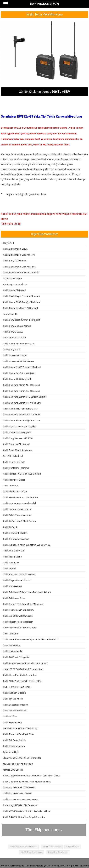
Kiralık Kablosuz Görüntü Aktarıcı (19, 574)
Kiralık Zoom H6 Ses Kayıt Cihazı (19, 734)
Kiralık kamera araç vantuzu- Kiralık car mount (25, 663)
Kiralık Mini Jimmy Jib (13, 551)
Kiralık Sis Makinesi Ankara (16, 539)
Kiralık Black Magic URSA (15, 249)
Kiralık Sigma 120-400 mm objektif (20, 426)
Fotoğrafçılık (72, 866)
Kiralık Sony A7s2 (11, 349)
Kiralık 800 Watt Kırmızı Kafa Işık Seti (21, 498)
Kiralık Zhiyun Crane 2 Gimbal (17, 580)
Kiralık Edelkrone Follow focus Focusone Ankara (27, 592)
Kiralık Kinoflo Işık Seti (14, 462)
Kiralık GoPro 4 (10, 527)
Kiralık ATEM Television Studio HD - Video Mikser (27, 811)
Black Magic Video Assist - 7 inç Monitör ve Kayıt (27, 782)
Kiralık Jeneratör (11, 634)
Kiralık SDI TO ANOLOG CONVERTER (20, 799)
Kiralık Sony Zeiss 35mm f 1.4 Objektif (21, 320)
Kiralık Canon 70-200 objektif (17, 379)
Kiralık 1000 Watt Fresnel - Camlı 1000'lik (22, 681)
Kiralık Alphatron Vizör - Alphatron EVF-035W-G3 (26, 545)
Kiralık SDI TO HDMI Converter (17, 793)
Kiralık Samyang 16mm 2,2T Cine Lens (21, 385)
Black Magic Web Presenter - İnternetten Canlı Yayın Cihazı (31, 776)
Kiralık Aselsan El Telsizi (14, 693)
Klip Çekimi (45, 866)
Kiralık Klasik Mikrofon (14, 746)
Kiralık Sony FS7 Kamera (15, 261)
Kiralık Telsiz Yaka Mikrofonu (17, 515)
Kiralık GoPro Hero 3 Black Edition (19, 521)
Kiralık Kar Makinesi (12, 586)
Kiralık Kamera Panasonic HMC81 (19, 344)
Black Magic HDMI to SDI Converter (20, 805)
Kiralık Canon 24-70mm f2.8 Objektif (20, 308)
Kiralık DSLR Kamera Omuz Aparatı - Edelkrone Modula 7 (30, 640)
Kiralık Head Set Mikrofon (58, 852)
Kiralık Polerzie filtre (12, 722)
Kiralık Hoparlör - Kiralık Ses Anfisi (19, 675)
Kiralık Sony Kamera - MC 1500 (18, 438)
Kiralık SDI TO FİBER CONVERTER (19, 788)
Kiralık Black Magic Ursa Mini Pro (19, 255)
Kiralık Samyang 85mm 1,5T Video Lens (22, 403)
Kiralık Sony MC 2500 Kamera (17, 326)
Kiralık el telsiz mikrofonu (15, 491)
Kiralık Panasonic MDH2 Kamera (18, 361)
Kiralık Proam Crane (12, 557)
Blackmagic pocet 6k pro (15, 284)
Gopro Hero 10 (10, 314)
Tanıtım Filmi (32, 866)
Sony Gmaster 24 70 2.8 (14, 338)
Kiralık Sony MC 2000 (13, 332)
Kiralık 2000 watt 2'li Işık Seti (16, 657)
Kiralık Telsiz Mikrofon (52, 847)
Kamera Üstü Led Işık (13, 770)
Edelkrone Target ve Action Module (20, 628)
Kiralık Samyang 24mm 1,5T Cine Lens (21, 391)
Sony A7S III (8, 243)
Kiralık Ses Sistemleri (13, 651)
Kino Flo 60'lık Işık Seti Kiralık (17, 687)
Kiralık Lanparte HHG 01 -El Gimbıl (19, 503)
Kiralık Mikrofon (73, 847)
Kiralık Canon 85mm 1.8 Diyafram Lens (21, 421)
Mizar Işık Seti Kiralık (13, 699)
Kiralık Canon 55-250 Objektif (17, 432)
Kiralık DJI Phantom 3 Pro (15, 711)
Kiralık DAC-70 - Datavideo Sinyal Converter (24, 817)
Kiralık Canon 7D (11, 563)
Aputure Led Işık (11, 752)
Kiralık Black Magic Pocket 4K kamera (21, 296)
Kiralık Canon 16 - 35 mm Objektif (19, 373)
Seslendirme (58, 866)
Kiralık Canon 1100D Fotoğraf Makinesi (22, 367)
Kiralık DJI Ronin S (12, 646)
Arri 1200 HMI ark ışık (13, 456)
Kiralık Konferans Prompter (16, 468)
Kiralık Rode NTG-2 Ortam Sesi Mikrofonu (23, 604)
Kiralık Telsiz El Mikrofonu (32, 852)
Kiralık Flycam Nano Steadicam (18, 622)
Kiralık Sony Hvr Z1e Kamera (16, 444)
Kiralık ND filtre (10, 716)
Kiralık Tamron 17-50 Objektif (17, 509)
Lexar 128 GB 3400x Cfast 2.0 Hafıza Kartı (23, 669)
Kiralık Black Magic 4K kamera (17, 450)
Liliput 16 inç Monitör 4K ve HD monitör (22, 758)
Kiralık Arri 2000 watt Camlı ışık (18, 616)
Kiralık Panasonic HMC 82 (15, 355)
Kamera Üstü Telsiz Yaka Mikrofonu (24, 847)
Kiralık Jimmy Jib (11, 486)
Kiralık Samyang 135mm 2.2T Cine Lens (22, 415)
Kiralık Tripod (9, 569)
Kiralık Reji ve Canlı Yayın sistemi (18, 610)
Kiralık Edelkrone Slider (14, 598)
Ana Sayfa (6, 866)
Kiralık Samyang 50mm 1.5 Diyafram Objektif (24, 397)
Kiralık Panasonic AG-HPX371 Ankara (21, 273)
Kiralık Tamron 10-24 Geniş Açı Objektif (22, 474)
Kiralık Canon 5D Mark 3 (14, 290)
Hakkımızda (18, 866)
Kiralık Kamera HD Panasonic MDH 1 (20, 409)
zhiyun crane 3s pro (12, 278)
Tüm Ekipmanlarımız (44, 830)
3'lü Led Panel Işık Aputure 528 (18, 764)
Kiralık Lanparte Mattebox (15, 705)
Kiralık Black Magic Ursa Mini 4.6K (19, 267)
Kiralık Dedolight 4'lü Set (15, 533)
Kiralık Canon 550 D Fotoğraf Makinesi (21, 302)
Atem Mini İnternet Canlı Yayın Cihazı (20, 728)
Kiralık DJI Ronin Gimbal (14, 740)
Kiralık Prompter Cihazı (14, 480)
